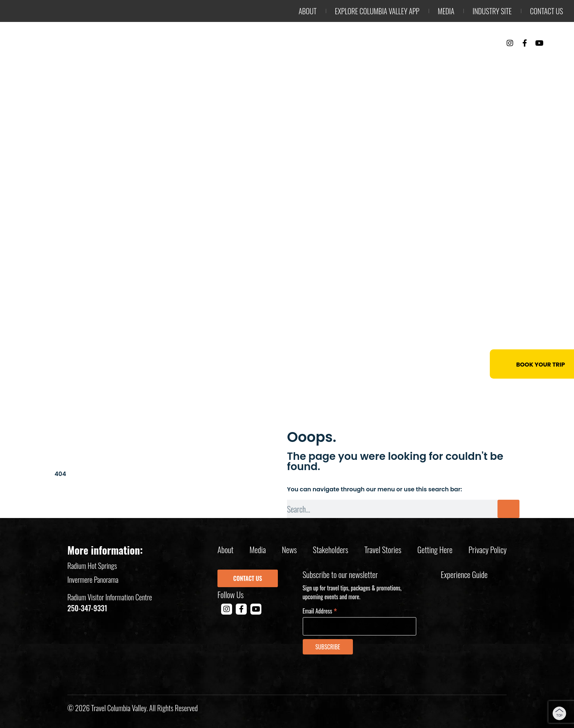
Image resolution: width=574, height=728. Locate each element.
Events (470, 63)
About (308, 11)
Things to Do (381, 63)
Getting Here (435, 549)
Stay (432, 63)
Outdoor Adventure (301, 63)
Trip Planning (528, 63)
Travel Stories (383, 549)
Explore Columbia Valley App (377, 11)
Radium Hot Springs (92, 566)
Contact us (547, 11)
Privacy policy (488, 549)
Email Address (320, 610)
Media (446, 11)
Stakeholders (331, 549)
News (289, 549)
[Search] (508, 509)
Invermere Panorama (93, 579)
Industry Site (492, 11)
